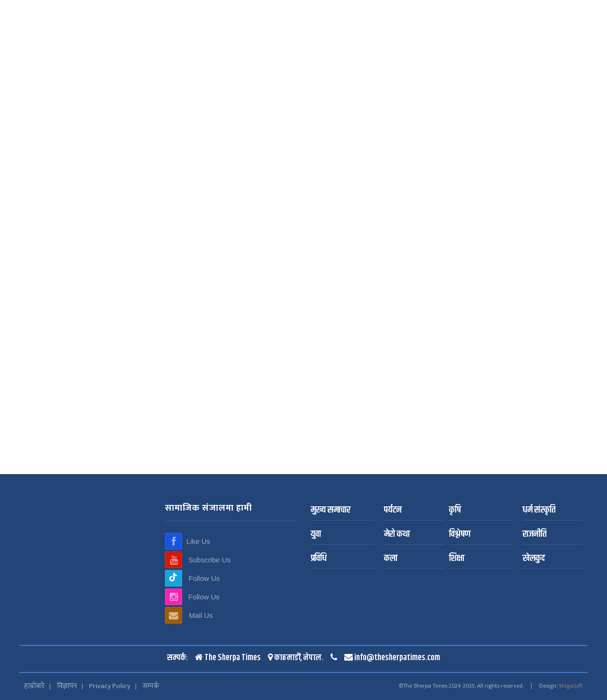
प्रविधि (319, 559)
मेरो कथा (397, 535)
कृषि (455, 510)
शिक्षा (457, 559)
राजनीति (534, 535)
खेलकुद (534, 559)
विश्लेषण (460, 535)
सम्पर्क (151, 686)
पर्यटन (393, 510)
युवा (316, 535)
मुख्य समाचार (331, 510)
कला (391, 559)
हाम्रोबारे (34, 686)
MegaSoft (571, 686)
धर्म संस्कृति (539, 510)
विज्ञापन (67, 686)
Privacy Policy (110, 686)
